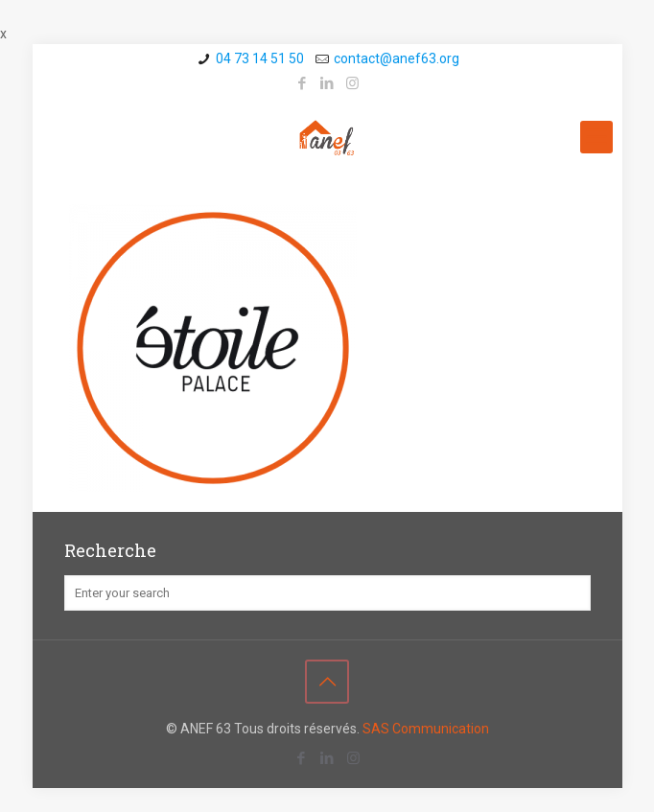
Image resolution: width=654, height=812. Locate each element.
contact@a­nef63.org (397, 58)
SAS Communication (426, 729)
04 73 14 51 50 (260, 58)
